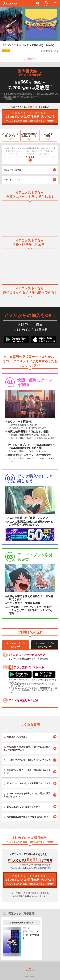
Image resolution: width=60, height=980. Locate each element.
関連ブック (30, 59)
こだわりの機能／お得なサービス (29, 135)
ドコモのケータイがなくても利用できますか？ (29, 783)
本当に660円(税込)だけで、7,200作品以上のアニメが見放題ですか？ (27, 749)
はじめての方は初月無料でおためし (30, 117)
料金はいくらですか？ (17, 737)
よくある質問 (48, 135)
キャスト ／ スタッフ (13, 180)
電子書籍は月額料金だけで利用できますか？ (28, 817)
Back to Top (30, 969)
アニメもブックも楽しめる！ (10, 135)
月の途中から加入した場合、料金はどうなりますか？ (27, 772)
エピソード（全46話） (30, 170)
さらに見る (30, 159)
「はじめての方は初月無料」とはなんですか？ (29, 760)
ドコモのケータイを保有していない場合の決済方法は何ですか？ (27, 795)
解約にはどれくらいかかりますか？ (23, 807)
